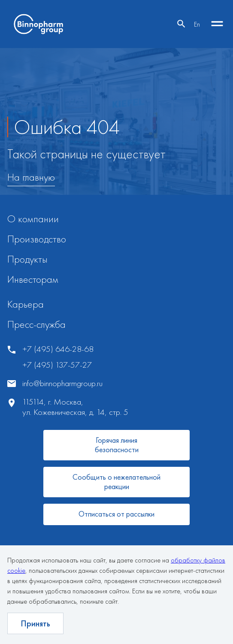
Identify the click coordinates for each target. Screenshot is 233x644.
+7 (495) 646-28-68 (58, 349)
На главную (31, 177)
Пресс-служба (36, 324)
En (197, 24)
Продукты (27, 259)
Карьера (26, 304)
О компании (33, 219)
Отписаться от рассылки (116, 514)
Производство (37, 239)
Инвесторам (33, 279)
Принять (35, 623)
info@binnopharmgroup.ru (62, 383)
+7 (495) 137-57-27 (57, 365)
